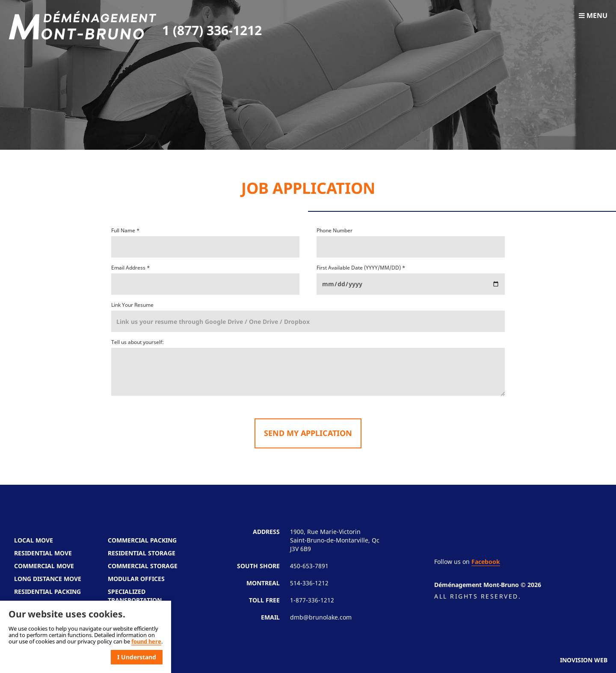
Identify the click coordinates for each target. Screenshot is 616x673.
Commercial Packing (142, 540)
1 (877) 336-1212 (212, 30)
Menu (593, 15)
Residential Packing (47, 591)
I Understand (137, 657)
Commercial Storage (143, 566)
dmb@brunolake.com (321, 617)
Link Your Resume (132, 305)
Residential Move (43, 553)
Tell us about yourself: (138, 342)
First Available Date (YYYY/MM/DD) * (361, 268)
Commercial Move (44, 566)
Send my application (308, 433)
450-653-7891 (309, 566)
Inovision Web (584, 660)
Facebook (486, 562)
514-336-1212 (309, 583)
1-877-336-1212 (312, 600)
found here (146, 641)
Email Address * (130, 268)
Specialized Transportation (135, 596)
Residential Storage (142, 553)
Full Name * (125, 230)
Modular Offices (136, 579)
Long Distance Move (48, 579)
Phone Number (335, 230)
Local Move (34, 540)
